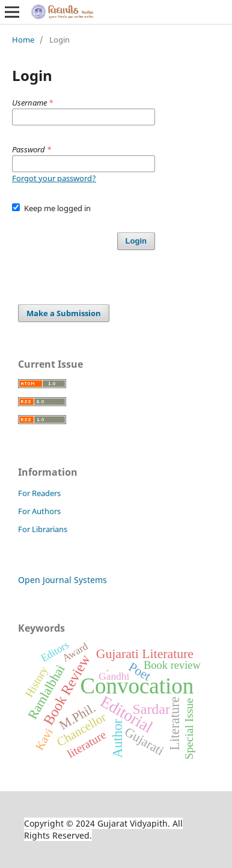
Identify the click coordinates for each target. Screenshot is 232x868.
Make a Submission (64, 313)
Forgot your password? (54, 178)
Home (23, 40)
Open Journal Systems (63, 580)
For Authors (39, 511)
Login (136, 241)
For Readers (39, 493)
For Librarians (43, 529)
